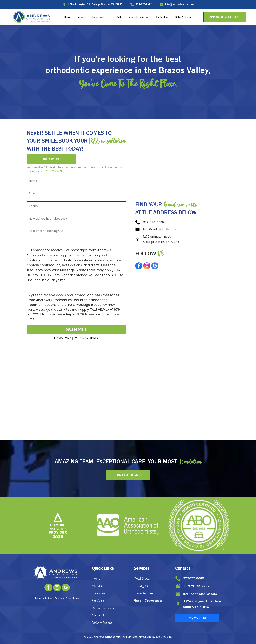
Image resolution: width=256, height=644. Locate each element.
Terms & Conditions (86, 338)
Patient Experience (104, 608)
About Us (98, 586)
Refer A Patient (102, 623)
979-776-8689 (53, 172)
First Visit (98, 601)
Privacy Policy (63, 338)
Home (96, 579)
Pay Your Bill (197, 618)
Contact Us (99, 616)
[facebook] (139, 266)
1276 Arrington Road (157, 237)
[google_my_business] (155, 266)
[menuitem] (68, 17)
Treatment (99, 594)
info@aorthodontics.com (161, 229)
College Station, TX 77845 (161, 242)
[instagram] (147, 266)
